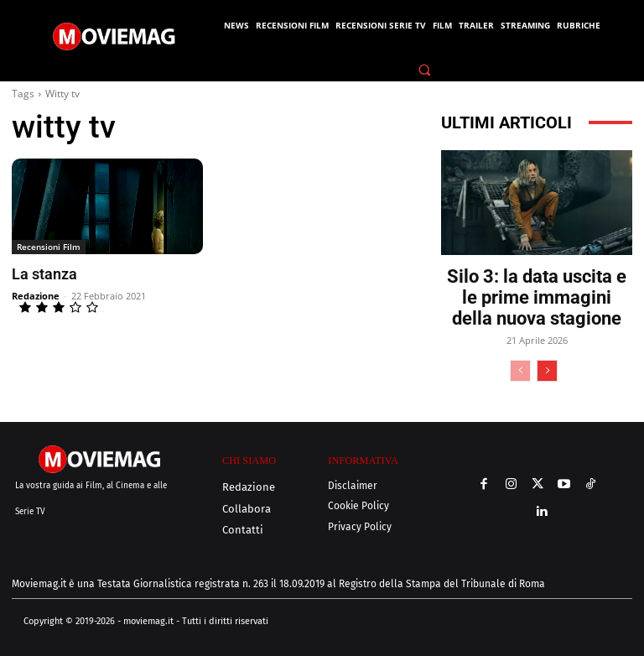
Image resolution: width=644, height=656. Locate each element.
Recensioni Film (49, 247)
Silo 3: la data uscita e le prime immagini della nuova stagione (537, 297)
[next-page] (547, 371)
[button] (425, 70)
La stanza (43, 274)
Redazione (36, 295)
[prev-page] (520, 371)
